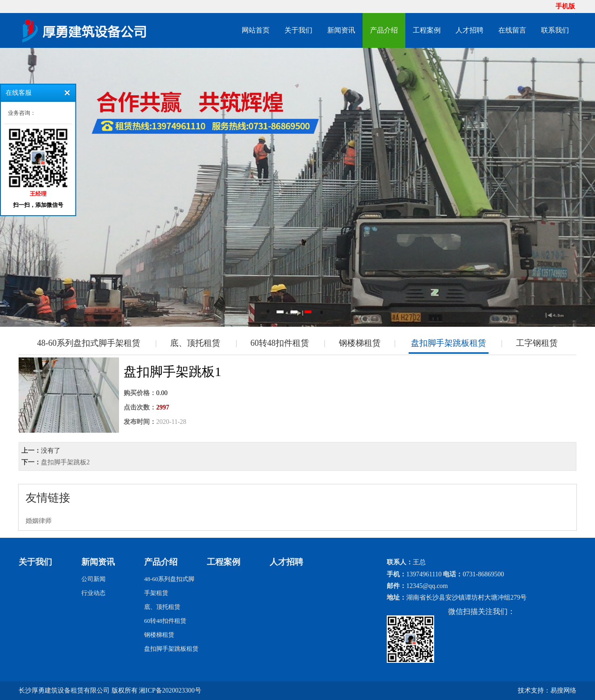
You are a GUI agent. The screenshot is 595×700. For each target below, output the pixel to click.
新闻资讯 (341, 30)
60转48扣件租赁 (280, 343)
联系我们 (555, 30)
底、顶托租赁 (195, 343)
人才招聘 (469, 30)
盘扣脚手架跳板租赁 (449, 343)
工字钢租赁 (537, 343)
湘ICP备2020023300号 (170, 690)
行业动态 (93, 593)
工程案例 (427, 30)
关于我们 (298, 30)
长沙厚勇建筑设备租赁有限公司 (64, 690)
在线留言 (512, 30)
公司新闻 (93, 579)
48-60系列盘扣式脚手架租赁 (89, 343)
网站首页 (256, 30)
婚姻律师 (39, 521)
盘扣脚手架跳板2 (65, 462)
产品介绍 (384, 30)
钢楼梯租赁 (360, 343)
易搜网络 (563, 690)
